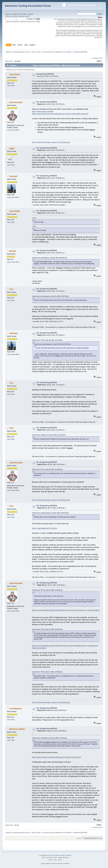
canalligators (16, 708)
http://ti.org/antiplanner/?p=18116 (44, 528)
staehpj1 (13, 176)
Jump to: (79, 838)
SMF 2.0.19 (45, 857)
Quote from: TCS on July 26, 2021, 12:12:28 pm (48, 469)
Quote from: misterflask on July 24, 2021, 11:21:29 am (50, 738)
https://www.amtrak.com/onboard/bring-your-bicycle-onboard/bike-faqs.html (60, 114)
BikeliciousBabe (17, 729)
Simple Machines (63, 857)
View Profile (11, 86)
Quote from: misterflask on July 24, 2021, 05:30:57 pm (50, 258)
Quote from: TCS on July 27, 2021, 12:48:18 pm (48, 590)
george (13, 251)
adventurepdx (16, 102)
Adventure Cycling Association (62, 855)
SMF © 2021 (54, 857)
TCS (11, 289)
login (25, 14)
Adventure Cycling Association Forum (28, 6)
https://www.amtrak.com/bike (43, 112)
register (31, 14)
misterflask (15, 74)
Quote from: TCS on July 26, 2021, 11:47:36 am (47, 340)
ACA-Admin (67, 52)
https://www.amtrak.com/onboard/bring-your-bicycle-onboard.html (56, 757)
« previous (95, 58)
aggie (12, 148)
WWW (17, 130)
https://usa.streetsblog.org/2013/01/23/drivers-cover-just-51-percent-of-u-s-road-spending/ (66, 610)
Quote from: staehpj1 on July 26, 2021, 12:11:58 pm (49, 435)
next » (101, 58)
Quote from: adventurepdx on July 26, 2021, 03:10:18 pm (51, 513)
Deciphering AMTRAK (45, 74)
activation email (23, 16)
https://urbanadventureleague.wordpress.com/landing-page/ (51, 142)
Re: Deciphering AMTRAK (47, 102)
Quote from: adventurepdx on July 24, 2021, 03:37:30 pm (51, 296)
